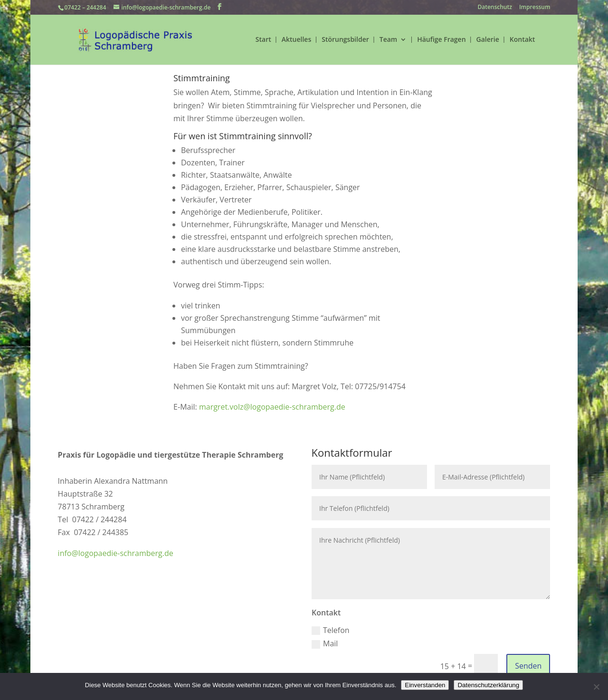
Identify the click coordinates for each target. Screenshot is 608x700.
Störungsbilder (345, 40)
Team (388, 40)
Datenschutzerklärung (488, 685)
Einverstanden (425, 685)
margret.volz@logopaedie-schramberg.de (272, 407)
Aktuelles (296, 40)
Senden (528, 666)
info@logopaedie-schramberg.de (116, 553)
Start (263, 40)
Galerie (488, 40)
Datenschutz (495, 8)
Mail (325, 643)
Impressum (535, 8)
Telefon (331, 630)
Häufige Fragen (441, 40)
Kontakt (522, 40)
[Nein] (596, 687)
